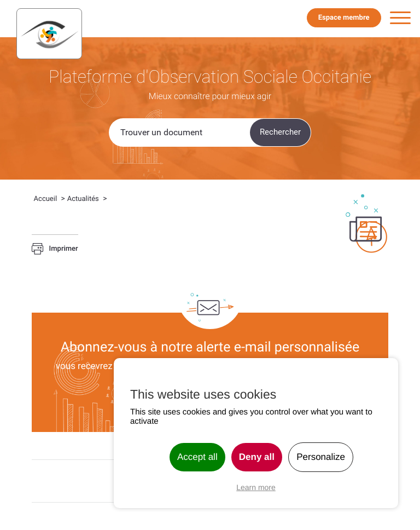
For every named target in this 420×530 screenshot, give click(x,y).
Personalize (321, 457)
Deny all (257, 457)
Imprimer (55, 249)
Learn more (256, 487)
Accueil (45, 199)
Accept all (197, 457)
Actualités (83, 199)
